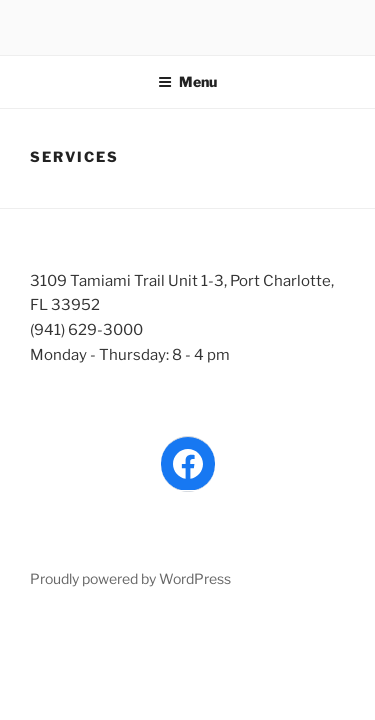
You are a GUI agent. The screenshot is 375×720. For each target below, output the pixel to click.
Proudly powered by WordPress (130, 578)
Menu (187, 81)
